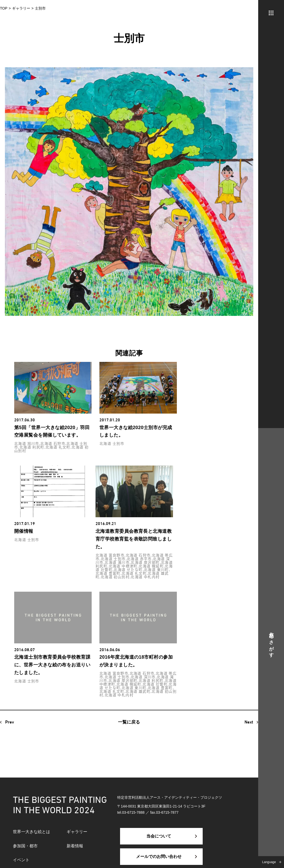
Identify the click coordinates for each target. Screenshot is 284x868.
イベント (21, 860)
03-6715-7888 (133, 812)
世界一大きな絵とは (31, 832)
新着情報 (75, 846)
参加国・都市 (25, 846)
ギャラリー (77, 832)
